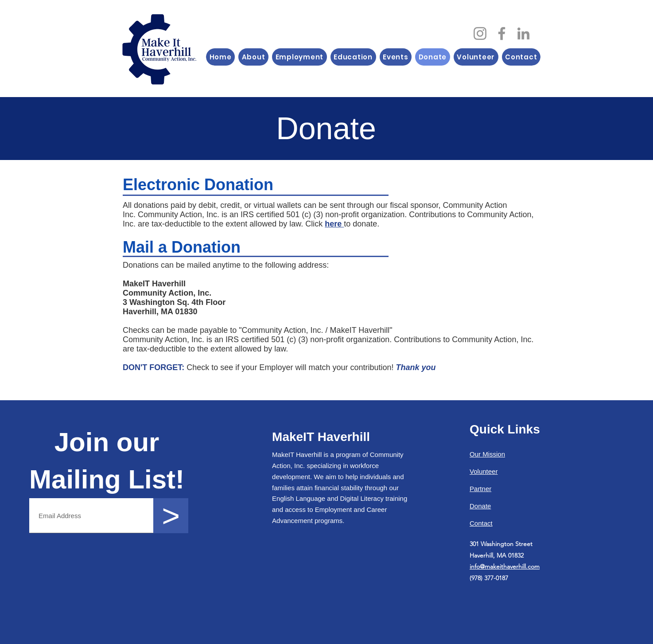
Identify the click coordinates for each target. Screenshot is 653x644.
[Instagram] (480, 33)
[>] (171, 516)
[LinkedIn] (523, 33)
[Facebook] (502, 33)
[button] (253, 57)
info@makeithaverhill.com (505, 566)
